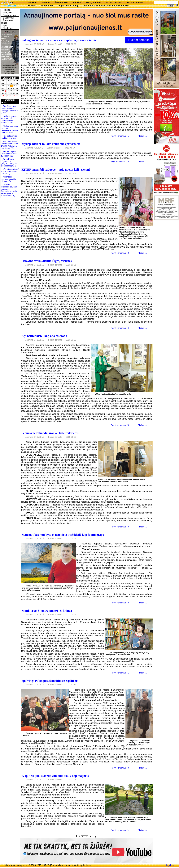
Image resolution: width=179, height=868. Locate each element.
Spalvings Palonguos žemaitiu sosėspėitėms (50, 681)
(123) (3, 113)
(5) (10, 181)
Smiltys (46, 3)
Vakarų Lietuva (114, 3)
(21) (12, 148)
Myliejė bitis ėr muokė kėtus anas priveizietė (51, 144)
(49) (11, 123)
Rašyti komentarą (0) (120, 253)
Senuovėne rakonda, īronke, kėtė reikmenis (50, 433)
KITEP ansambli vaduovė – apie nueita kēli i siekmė (56, 170)
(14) (16, 166)
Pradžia (7, 10)
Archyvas (7, 13)
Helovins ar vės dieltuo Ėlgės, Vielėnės (47, 261)
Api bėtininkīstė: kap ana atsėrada (44, 336)
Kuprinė (77, 3)
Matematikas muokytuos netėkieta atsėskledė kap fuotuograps (63, 535)
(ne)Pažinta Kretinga (68, 6)
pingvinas (170, 865)
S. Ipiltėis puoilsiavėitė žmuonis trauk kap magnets (55, 776)
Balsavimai (8, 18)
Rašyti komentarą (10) (120, 162)
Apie (5, 25)
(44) (16, 133)
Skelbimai (8, 28)
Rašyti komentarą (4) (120, 328)
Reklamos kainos (7, 22)
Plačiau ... (142, 136)
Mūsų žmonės (94, 3)
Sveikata (33, 3)
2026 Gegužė (10, 78)
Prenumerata (9, 15)
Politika (32, 6)
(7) (9, 174)
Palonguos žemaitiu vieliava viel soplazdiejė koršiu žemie (59, 40)
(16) (12, 156)
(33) (14, 138)
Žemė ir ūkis (61, 3)
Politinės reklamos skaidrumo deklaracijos (107, 6)
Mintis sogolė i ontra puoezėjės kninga (47, 611)
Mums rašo (47, 6)
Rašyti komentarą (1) (120, 136)
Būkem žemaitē (135, 3)
